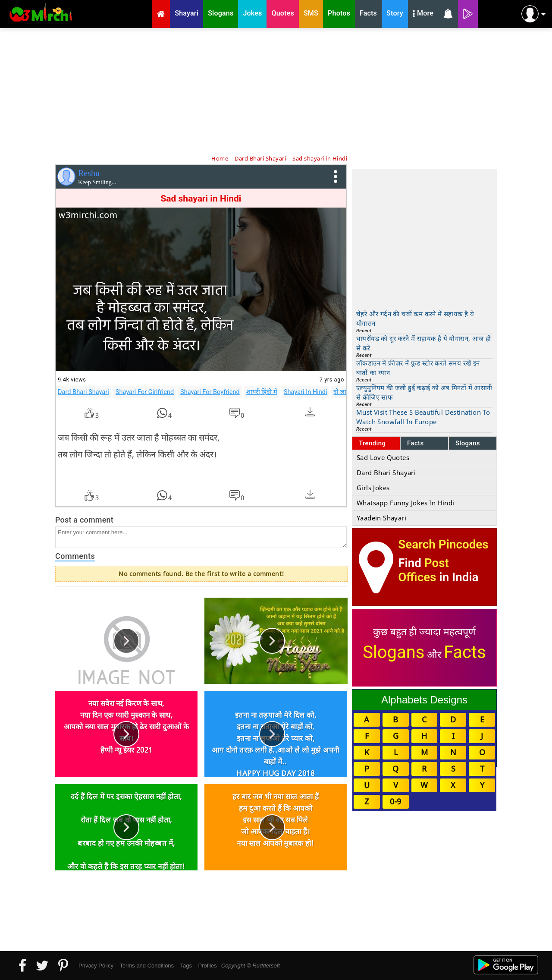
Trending (372, 443)
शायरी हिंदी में (262, 392)
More (423, 14)
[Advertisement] (276, 91)
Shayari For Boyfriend (210, 392)
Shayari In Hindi (306, 392)
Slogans (468, 443)
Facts (416, 443)
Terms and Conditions (147, 966)
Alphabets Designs (424, 700)
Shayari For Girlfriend (145, 392)
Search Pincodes (443, 544)
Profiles (207, 966)
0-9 (395, 801)
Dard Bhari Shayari (83, 392)
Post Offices (423, 570)
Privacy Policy (96, 966)
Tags (186, 966)
